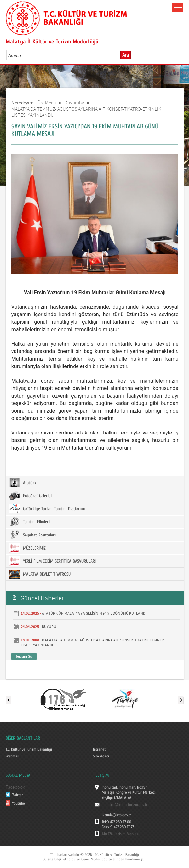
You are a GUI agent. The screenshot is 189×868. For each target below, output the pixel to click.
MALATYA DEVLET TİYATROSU (40, 574)
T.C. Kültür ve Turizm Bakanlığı (29, 749)
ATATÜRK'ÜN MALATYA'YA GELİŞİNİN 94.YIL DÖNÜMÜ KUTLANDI (94, 613)
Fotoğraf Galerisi (31, 496)
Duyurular (74, 102)
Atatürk (23, 483)
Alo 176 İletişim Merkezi (120, 834)
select (74, 55)
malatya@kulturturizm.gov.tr (125, 805)
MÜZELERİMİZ (28, 548)
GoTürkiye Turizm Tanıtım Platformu (47, 509)
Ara (126, 55)
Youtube (18, 803)
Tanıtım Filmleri (30, 522)
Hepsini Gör (24, 656)
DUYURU (49, 627)
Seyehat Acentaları (33, 535)
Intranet (99, 749)
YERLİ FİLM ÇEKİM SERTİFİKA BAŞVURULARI (53, 561)
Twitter (17, 795)
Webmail (12, 756)
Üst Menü (47, 102)
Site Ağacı (101, 756)
